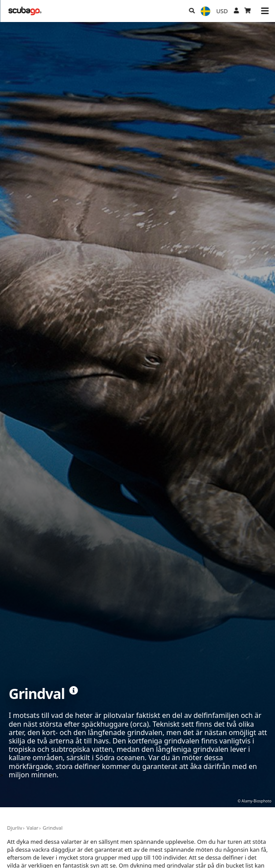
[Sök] (192, 11)
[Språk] (205, 11)
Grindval (53, 828)
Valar (32, 828)
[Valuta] (222, 11)
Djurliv (15, 828)
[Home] (25, 11)
